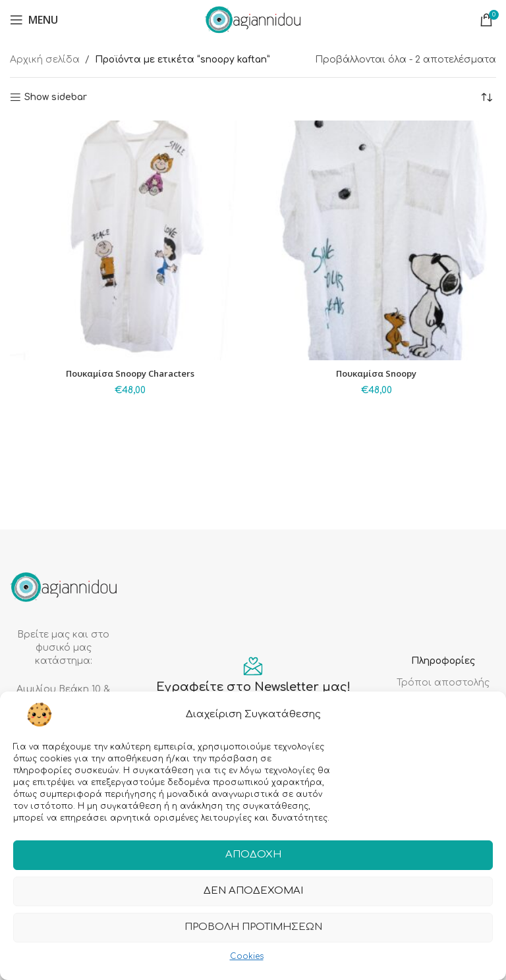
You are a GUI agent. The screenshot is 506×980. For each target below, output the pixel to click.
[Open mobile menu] (34, 20)
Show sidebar (56, 97)
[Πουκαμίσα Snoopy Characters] (130, 240)
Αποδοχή (253, 855)
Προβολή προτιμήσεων (253, 928)
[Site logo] (253, 19)
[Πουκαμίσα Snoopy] (376, 240)
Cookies (247, 956)
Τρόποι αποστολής (443, 683)
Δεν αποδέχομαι (253, 891)
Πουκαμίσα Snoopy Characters (130, 373)
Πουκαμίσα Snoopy (377, 373)
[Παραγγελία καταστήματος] (486, 97)
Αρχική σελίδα (45, 60)
